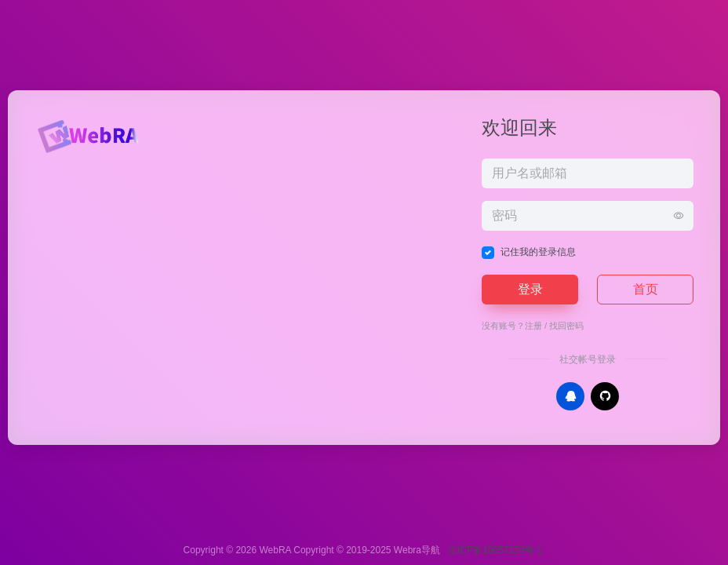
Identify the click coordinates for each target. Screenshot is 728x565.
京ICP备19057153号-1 (495, 550)
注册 (533, 326)
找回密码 (566, 326)
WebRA (275, 550)
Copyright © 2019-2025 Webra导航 (371, 550)
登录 (530, 289)
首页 (646, 289)
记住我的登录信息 (538, 252)
